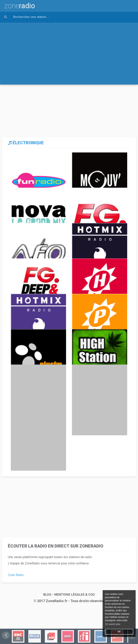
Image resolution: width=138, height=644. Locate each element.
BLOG (47, 595)
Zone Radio (16, 575)
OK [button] (119, 632)
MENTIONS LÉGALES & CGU (75, 595)
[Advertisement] (69, 52)
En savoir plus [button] (113, 624)
